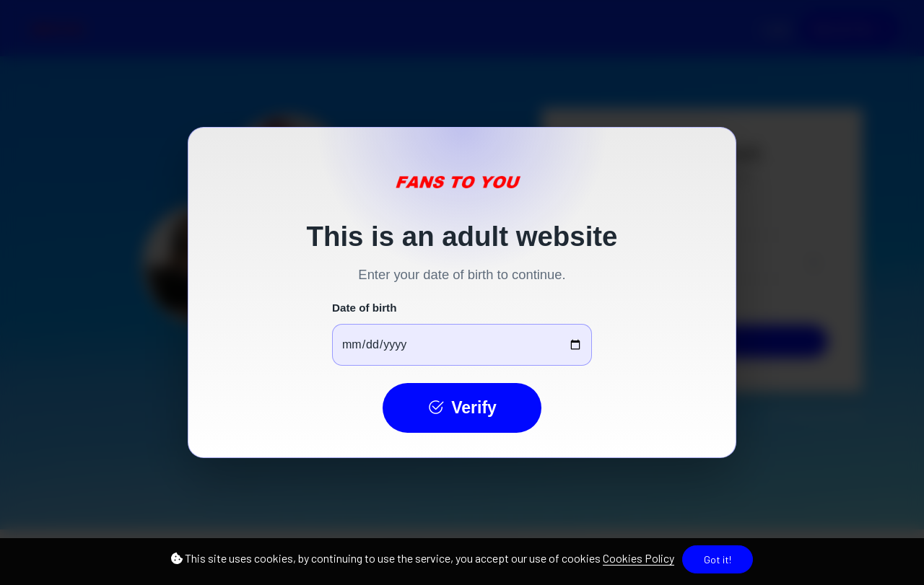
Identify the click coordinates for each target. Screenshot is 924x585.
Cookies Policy (638, 558)
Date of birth (364, 308)
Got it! (718, 559)
